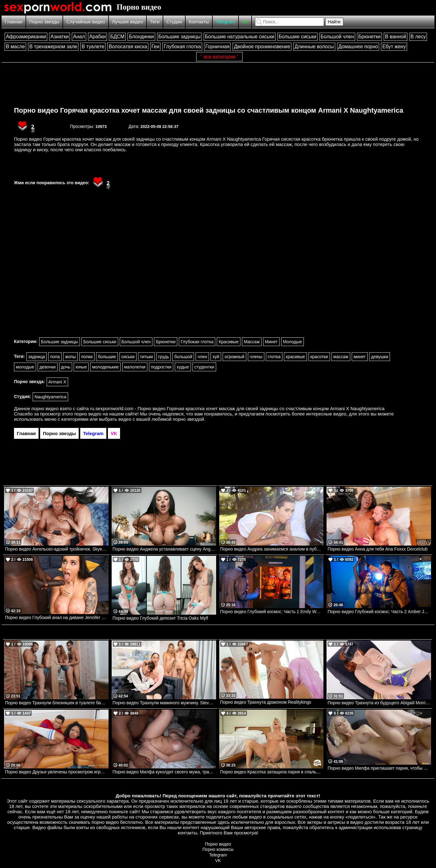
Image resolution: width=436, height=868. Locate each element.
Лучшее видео (128, 22)
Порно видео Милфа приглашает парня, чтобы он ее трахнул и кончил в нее (379, 768)
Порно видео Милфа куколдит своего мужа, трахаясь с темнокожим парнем (164, 772)
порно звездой (188, 419)
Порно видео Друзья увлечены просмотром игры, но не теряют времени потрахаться (57, 772)
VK (245, 22)
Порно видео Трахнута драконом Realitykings (266, 702)
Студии (174, 22)
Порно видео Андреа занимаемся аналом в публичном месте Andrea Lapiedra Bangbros (272, 549)
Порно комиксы (218, 849)
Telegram (225, 22)
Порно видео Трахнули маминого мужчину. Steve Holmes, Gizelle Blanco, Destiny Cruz (164, 703)
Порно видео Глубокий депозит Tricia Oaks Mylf (160, 618)
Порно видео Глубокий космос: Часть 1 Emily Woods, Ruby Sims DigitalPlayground (272, 612)
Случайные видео (86, 22)
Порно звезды (44, 22)
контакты (187, 833)
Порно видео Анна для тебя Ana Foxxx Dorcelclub (377, 549)
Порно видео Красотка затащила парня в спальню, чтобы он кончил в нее (272, 772)
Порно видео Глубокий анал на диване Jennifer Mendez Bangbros (57, 617)
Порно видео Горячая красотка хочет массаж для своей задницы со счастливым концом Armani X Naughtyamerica (209, 110)
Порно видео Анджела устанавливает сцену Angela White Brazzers (164, 549)
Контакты (199, 22)
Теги (155, 22)
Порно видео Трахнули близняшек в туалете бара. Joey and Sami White (57, 703)
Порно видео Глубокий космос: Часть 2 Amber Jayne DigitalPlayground (379, 612)
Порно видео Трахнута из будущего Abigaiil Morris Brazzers (379, 703)
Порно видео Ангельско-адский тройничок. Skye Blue (57, 549)
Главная (14, 22)
